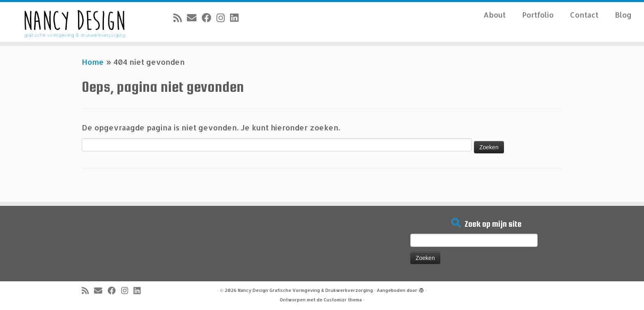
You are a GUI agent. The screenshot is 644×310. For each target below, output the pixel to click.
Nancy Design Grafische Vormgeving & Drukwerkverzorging (305, 290)
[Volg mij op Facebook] (209, 18)
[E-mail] (194, 18)
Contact (584, 15)
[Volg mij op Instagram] (223, 18)
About (494, 15)
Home (93, 62)
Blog (623, 15)
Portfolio (538, 15)
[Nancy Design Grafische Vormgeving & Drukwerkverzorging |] (74, 22)
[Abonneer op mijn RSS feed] (180, 18)
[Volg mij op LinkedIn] (237, 18)
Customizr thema (343, 300)
